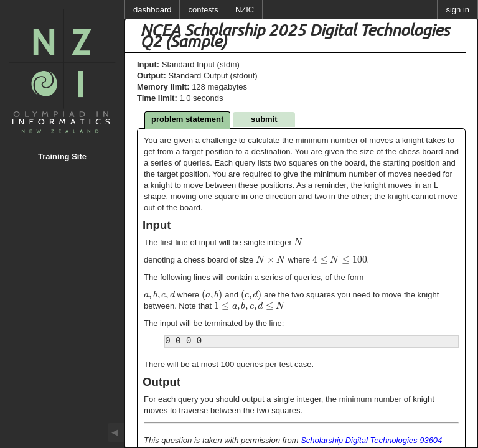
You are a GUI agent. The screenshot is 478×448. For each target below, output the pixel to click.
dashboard (152, 10)
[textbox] (298, 242)
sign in (457, 10)
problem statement (187, 119)
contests (203, 10)
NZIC (245, 10)
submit (264, 119)
